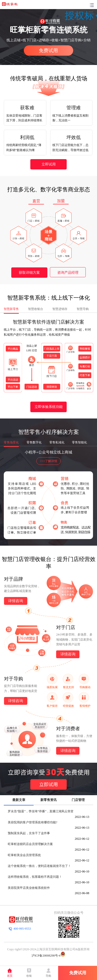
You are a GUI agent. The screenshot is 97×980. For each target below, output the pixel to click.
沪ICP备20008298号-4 (46, 956)
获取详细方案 (29, 272)
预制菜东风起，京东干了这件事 (29, 833)
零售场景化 (11, 442)
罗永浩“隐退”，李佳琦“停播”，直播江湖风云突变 (41, 811)
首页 (10, 976)
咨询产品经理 (68, 272)
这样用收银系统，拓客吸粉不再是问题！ (35, 877)
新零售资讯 (49, 800)
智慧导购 (83, 309)
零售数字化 (34, 442)
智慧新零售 (11, 309)
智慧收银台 (36, 309)
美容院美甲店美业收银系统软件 (29, 888)
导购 (48, 976)
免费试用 (48, 50)
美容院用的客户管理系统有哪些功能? (33, 822)
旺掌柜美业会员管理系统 (24, 855)
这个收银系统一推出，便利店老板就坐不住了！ (39, 866)
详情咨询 (16, 601)
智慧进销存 (60, 309)
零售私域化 (57, 442)
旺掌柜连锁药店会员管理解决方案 (30, 844)
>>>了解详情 (49, 461)
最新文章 (19, 800)
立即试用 (49, 164)
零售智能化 (79, 442)
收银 (29, 976)
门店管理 (78, 800)
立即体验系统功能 (49, 407)
